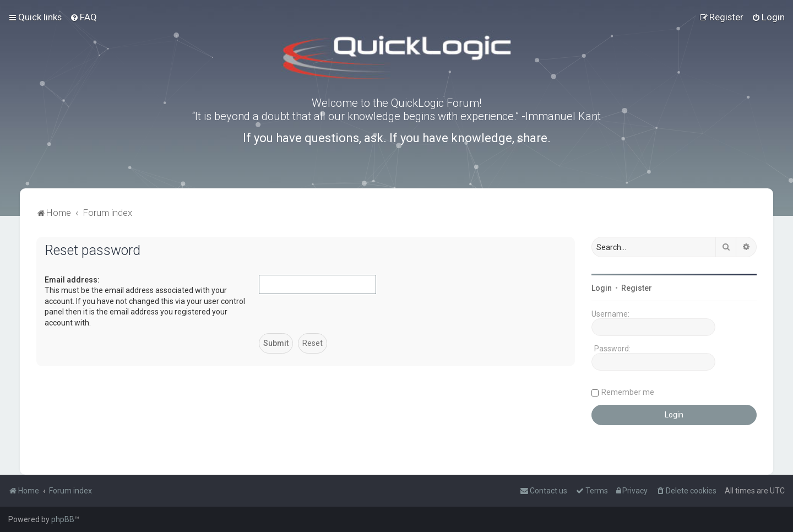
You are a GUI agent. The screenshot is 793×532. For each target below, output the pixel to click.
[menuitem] (83, 17)
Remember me (628, 392)
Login (602, 288)
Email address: (72, 280)
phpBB (63, 519)
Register (637, 288)
